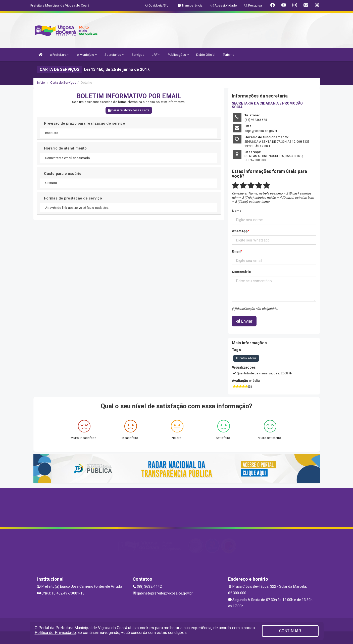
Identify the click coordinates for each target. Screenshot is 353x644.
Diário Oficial (206, 55)
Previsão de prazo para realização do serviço (85, 123)
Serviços (138, 55)
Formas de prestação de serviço (73, 198)
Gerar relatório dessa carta (129, 110)
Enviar (244, 321)
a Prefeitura (60, 55)
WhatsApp (240, 231)
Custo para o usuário (63, 174)
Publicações (178, 55)
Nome (237, 211)
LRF (156, 55)
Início (41, 83)
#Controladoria (246, 358)
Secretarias (114, 55)
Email (236, 251)
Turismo (229, 55)
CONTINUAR (290, 631)
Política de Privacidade (55, 633)
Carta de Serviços (63, 83)
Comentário (241, 272)
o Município (87, 55)
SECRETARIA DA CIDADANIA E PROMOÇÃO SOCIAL (267, 105)
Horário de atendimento (65, 148)
